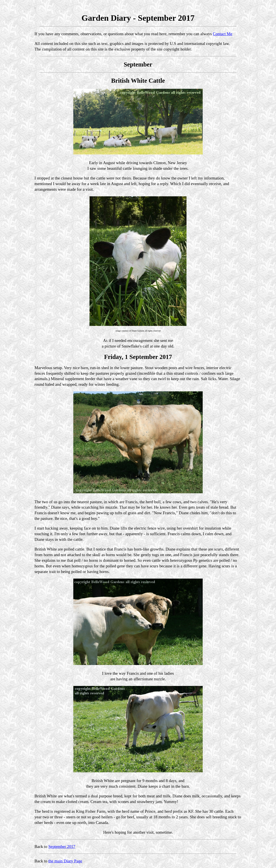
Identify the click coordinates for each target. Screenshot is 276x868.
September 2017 (62, 847)
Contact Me (223, 34)
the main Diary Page (65, 861)
